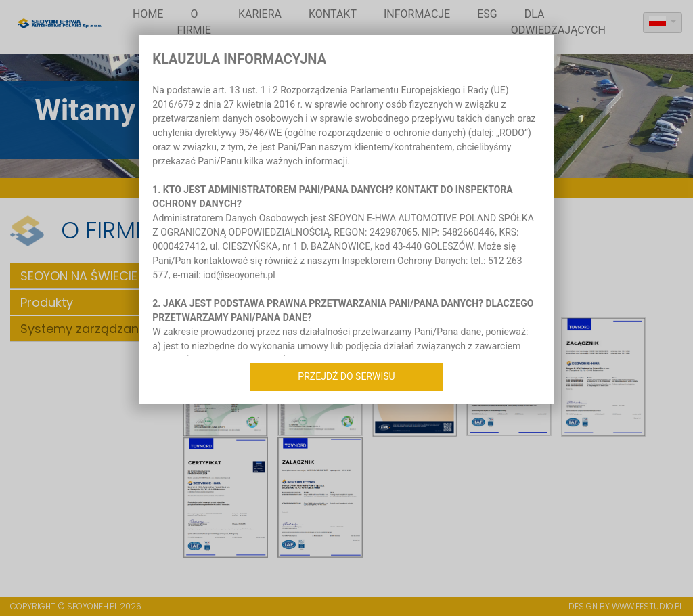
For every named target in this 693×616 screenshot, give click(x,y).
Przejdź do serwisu (346, 376)
